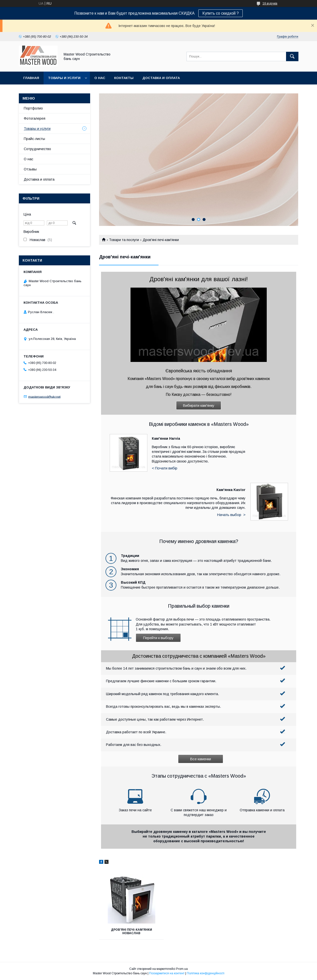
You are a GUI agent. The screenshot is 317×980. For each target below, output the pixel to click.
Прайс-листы (34, 139)
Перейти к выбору (158, 638)
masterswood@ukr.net (44, 396)
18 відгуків (270, 3)
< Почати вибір (165, 468)
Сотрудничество (37, 149)
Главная (31, 78)
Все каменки (200, 759)
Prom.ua (182, 969)
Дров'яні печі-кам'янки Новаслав (130, 931)
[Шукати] (292, 56)
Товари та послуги (124, 240)
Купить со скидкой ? (221, 13)
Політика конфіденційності (206, 973)
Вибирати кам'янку (199, 405)
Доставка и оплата (161, 78)
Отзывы (30, 169)
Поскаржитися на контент (167, 973)
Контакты (124, 78)
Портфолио (33, 108)
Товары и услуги (64, 78)
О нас (100, 78)
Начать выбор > (231, 515)
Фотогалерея (35, 118)
